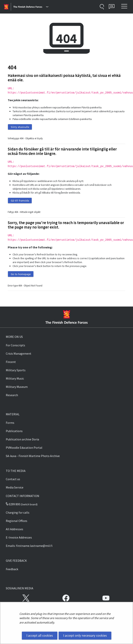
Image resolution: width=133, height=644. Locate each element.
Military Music (15, 378)
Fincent (11, 362)
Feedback (12, 569)
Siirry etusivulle (20, 127)
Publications (14, 431)
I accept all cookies (40, 636)
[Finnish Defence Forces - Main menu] (31, 7)
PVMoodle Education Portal (24, 448)
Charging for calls (18, 512)
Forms (10, 423)
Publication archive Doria (22, 439)
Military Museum (17, 387)
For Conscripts (15, 345)
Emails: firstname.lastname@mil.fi (29, 546)
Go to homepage (21, 274)
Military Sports (16, 370)
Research (12, 395)
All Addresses (14, 529)
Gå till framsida (20, 201)
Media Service (15, 487)
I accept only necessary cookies (85, 636)
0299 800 (13, 504)
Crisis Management (19, 353)
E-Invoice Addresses (19, 537)
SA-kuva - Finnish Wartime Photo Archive (33, 456)
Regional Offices (17, 521)
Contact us (13, 479)
